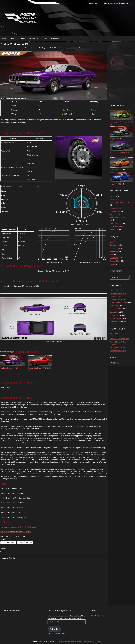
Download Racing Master (119, 339)
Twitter (92, 641)
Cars (112, 242)
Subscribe (54, 629)
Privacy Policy (60, 641)
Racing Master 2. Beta (118, 351)
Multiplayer (34, 38)
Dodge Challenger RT (9, 368)
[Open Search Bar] (132, 38)
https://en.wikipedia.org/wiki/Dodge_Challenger (18, 527)
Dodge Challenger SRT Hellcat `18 (40, 369)
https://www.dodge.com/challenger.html (16, 532)
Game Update (115, 248)
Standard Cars (115, 261)
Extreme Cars (115, 245)
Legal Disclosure (71, 641)
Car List (14, 38)
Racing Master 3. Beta (118, 348)
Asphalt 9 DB (55, 38)
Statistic (80, 641)
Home (4, 38)
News (112, 255)
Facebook (99, 641)
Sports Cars (114, 258)
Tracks (23, 38)
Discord (45, 38)
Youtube (86, 641)
